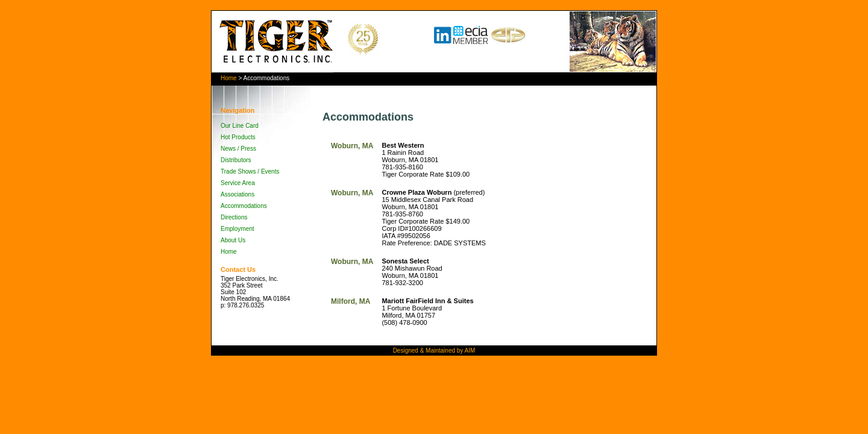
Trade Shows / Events (250, 171)
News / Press (238, 149)
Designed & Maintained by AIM (434, 351)
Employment (237, 229)
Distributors (236, 160)
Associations (237, 194)
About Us (233, 240)
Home (229, 78)
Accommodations (244, 206)
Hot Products (238, 137)
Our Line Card (240, 126)
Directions (234, 217)
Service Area (238, 183)
